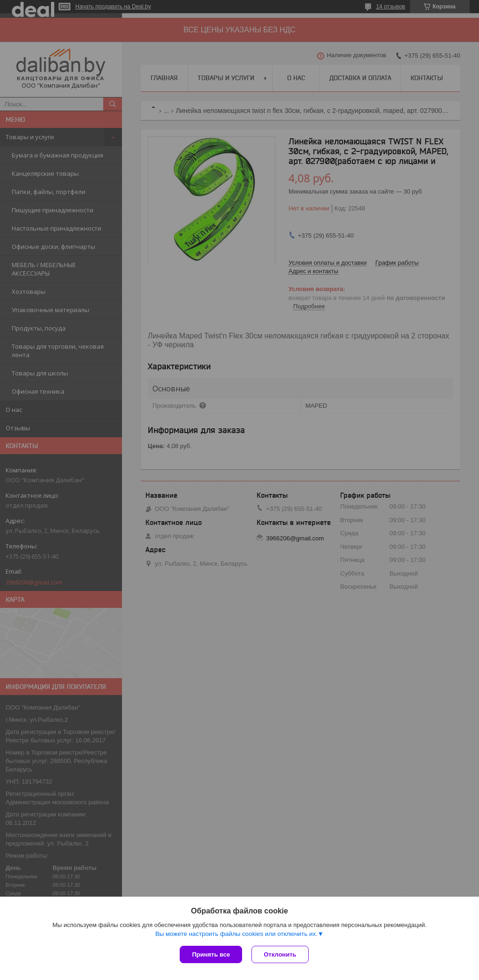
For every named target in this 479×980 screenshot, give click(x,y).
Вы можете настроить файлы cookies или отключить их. (236, 934)
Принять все (211, 954)
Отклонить (280, 954)
